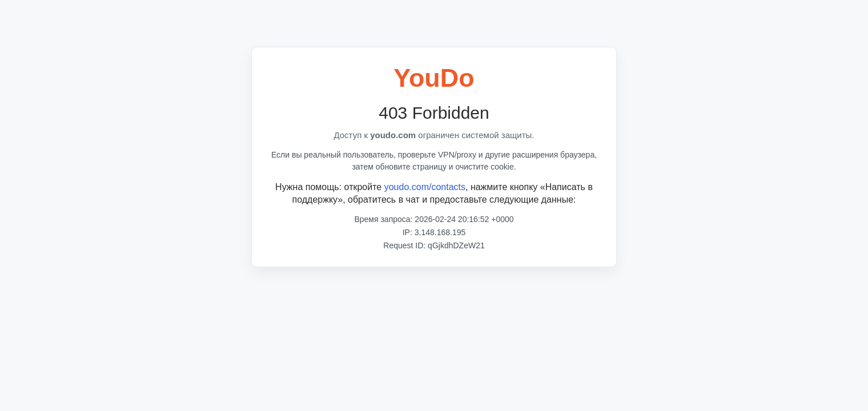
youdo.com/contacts (425, 187)
